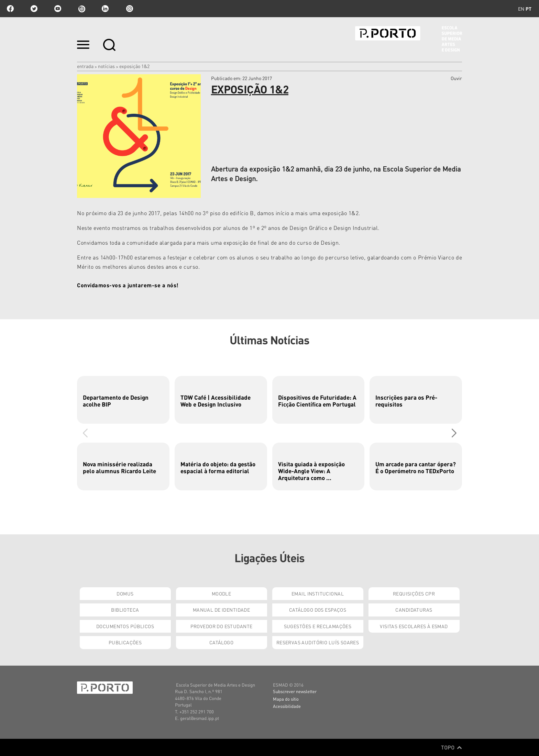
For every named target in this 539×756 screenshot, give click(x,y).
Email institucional (318, 593)
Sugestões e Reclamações (318, 626)
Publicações (125, 642)
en (521, 9)
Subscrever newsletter (295, 691)
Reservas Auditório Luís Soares (318, 642)
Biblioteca (125, 610)
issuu (81, 9)
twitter (34, 9)
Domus (125, 593)
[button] (454, 433)
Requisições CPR (414, 593)
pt (529, 9)
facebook (10, 9)
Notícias (106, 66)
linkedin (105, 9)
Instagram (129, 9)
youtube (58, 9)
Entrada (85, 66)
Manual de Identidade (221, 610)
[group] (123, 400)
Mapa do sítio (286, 699)
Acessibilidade (287, 706)
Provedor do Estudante (222, 626)
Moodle (222, 593)
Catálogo (221, 642)
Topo (452, 747)
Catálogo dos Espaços (318, 610)
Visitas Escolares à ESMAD (414, 626)
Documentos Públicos (125, 626)
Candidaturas (414, 610)
